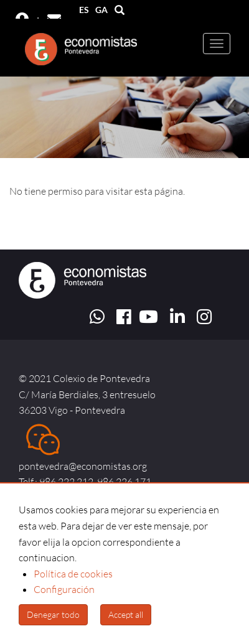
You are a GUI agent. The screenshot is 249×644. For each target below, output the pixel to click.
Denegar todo (53, 614)
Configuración (64, 589)
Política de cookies (73, 574)
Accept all (126, 614)
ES (84, 10)
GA (101, 10)
